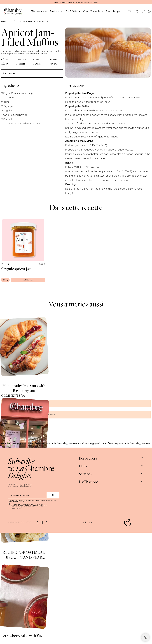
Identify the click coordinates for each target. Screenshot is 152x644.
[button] (76, 2)
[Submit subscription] (53, 495)
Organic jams (7, 264)
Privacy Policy (49, 500)
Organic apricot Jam (17, 269)
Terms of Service (14, 502)
